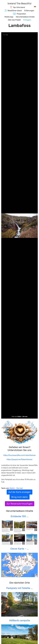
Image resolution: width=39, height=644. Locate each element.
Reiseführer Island (15, 11)
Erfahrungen (29, 11)
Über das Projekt (14, 20)
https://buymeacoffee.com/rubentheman (19, 455)
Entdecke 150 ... (20, 516)
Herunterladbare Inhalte (25, 17)
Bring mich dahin (20, 497)
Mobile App (9, 17)
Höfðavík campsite (20, 620)
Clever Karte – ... (19, 549)
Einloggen (27, 20)
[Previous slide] (6, 227)
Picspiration (21, 14)
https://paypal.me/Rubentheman (19, 459)
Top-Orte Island (19, 7)
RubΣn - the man (22, 417)
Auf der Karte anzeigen (19, 492)
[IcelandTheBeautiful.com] (19, 4)
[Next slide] (33, 227)
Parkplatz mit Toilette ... (19, 588)
